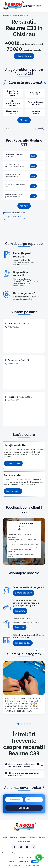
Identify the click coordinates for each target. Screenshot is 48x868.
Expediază (24, 808)
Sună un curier (13, 491)
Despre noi (6, 853)
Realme (8, 130)
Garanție (29, 857)
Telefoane (14, 837)
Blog (5, 857)
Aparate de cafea (24, 841)
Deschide (20, 627)
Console (42, 837)
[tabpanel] (24, 539)
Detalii (33, 156)
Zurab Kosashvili (26, 523)
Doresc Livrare (13, 463)
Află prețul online (24, 56)
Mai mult (24, 120)
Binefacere (37, 853)
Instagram (20, 611)
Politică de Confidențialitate (19, 862)
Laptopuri (23, 837)
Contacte (20, 857)
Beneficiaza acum (23, 593)
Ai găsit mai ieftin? (14, 217)
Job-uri (12, 857)
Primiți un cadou (23, 643)
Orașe (14, 853)
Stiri (45, 853)
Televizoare (33, 837)
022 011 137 (29, 6)
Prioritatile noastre (25, 853)
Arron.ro (35, 862)
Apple (6, 837)
